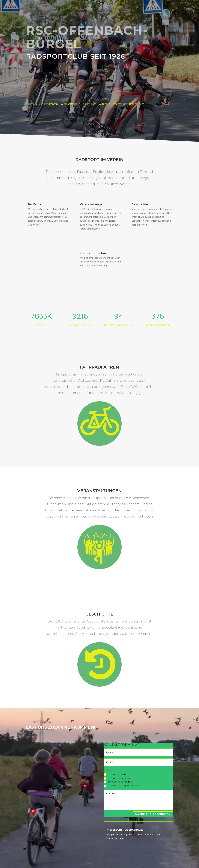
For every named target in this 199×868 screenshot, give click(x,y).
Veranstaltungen (70, 104)
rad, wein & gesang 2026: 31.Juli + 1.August (61, 93)
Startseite (32, 104)
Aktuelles (105, 104)
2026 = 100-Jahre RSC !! (61, 77)
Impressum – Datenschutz (128, 104)
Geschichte (90, 104)
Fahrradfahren (49, 104)
